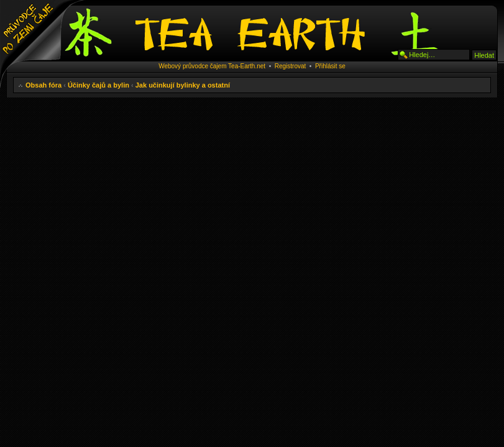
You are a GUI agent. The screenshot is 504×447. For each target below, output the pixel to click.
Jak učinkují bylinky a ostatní (183, 85)
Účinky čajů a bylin (99, 85)
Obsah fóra (44, 85)
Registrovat (291, 66)
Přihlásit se (330, 66)
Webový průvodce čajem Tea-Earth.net (212, 66)
